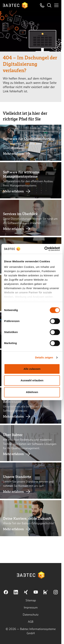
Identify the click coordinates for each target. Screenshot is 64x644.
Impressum (31, 608)
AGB (31, 622)
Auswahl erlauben (32, 380)
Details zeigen (44, 357)
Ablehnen (32, 392)
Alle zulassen (32, 369)
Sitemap (31, 600)
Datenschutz (31, 615)
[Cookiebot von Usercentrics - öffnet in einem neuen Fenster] (45, 249)
